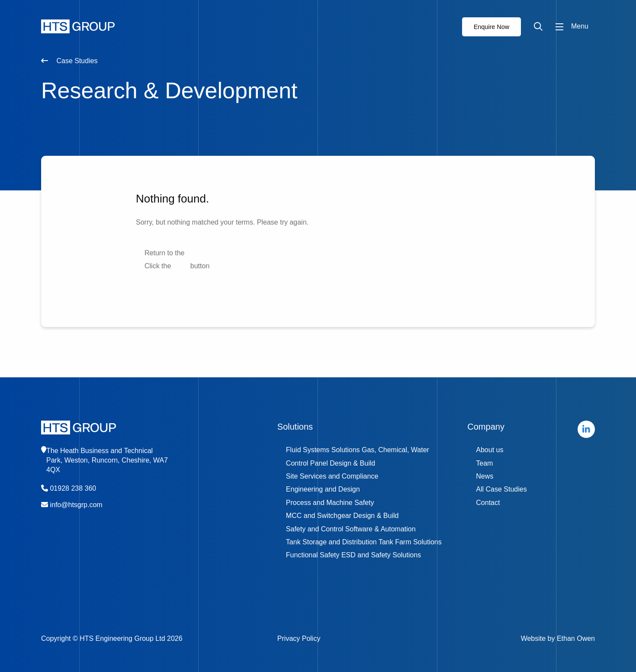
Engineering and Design (323, 489)
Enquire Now (491, 27)
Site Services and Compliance (332, 476)
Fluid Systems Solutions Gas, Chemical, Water (358, 450)
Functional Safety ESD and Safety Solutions (353, 555)
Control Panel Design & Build (331, 463)
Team (484, 463)
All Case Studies (501, 489)
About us (490, 450)
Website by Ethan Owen (558, 638)
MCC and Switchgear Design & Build (342, 516)
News (485, 476)
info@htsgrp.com (76, 505)
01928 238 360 (73, 488)
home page (204, 253)
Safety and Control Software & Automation (351, 529)
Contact (488, 503)
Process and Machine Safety (330, 503)
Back (181, 266)
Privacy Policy (299, 638)
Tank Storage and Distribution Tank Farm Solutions (364, 542)
